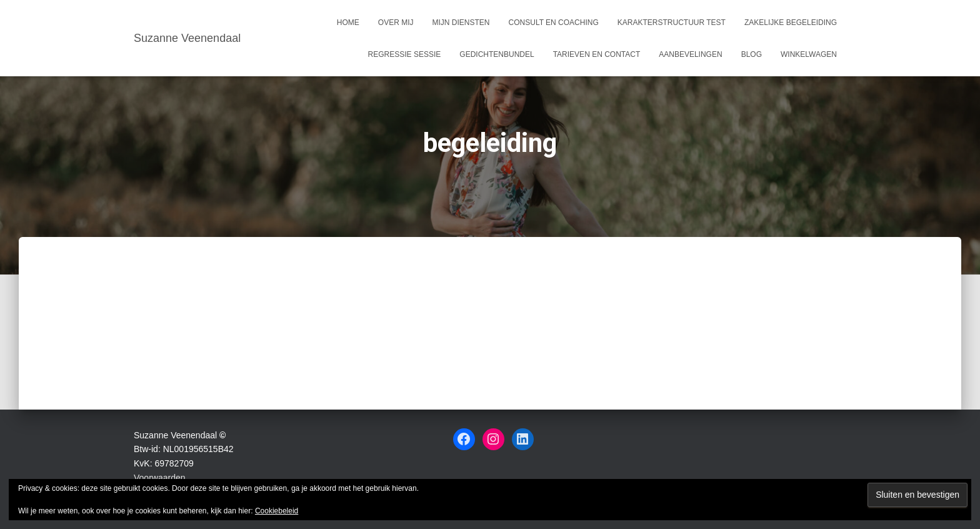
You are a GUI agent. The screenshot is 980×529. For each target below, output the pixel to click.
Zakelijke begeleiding (791, 23)
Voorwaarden (160, 478)
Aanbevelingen (690, 54)
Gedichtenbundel (497, 54)
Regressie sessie (405, 54)
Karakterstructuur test (672, 23)
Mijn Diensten (461, 23)
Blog (752, 54)
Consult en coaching (554, 23)
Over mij (396, 23)
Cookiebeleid (277, 511)
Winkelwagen (809, 54)
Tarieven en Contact (597, 54)
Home (348, 23)
